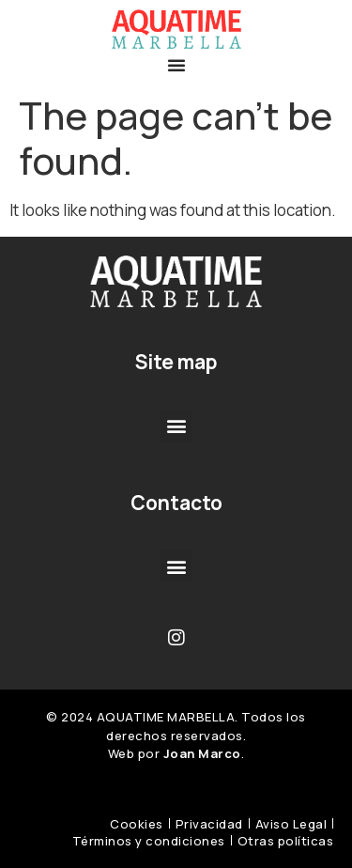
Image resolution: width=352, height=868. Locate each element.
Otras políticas (286, 841)
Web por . (176, 753)
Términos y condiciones (149, 841)
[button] (176, 65)
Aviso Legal (291, 824)
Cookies (137, 824)
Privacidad (209, 824)
